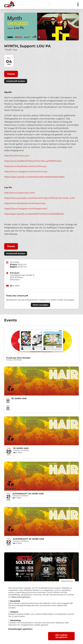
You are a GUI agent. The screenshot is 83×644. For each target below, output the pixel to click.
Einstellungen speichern (20, 630)
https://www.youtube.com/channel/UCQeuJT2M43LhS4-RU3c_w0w (40, 198)
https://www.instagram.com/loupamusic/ (26, 209)
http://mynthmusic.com (17, 156)
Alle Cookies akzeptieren (61, 637)
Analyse (14, 612)
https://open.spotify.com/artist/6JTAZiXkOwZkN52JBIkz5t (34, 214)
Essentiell (15, 602)
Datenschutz (67, 582)
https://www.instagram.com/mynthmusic (26, 172)
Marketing (15, 621)
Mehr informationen (21, 597)
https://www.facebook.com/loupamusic (25, 203)
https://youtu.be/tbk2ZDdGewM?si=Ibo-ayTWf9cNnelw (33, 161)
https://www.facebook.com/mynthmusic (26, 166)
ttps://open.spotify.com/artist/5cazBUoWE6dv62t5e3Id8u (35, 177)
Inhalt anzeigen (40, 305)
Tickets (11, 74)
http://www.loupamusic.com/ (20, 193)
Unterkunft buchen (16, 81)
